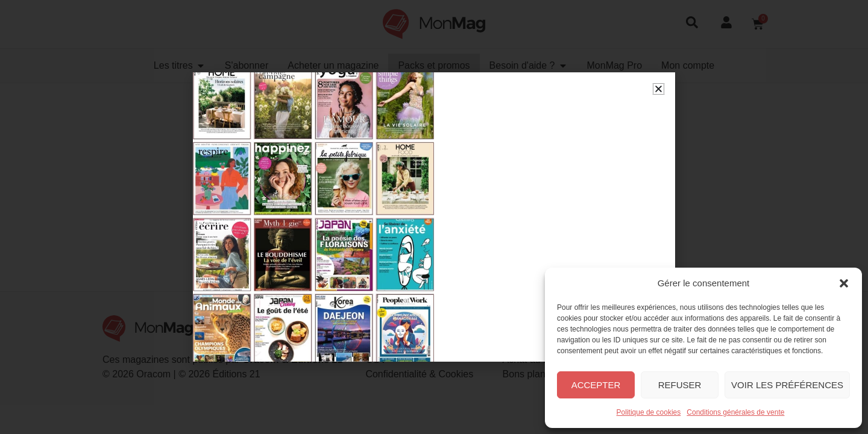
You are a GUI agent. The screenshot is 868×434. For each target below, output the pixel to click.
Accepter (596, 385)
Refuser (680, 385)
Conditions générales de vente (735, 412)
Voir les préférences (787, 385)
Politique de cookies (649, 412)
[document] (434, 217)
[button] (844, 283)
